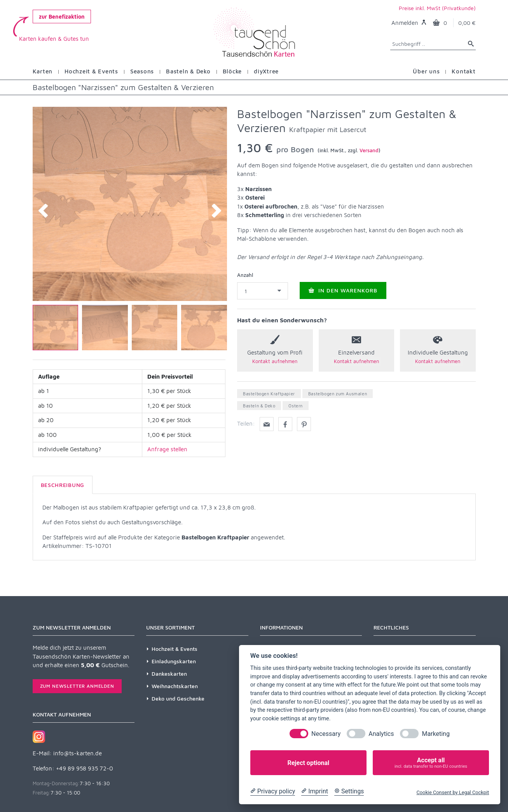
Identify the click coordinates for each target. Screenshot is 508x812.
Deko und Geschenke (178, 698)
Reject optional (308, 763)
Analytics (381, 734)
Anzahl (245, 275)
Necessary (326, 734)
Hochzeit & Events (175, 649)
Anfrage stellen (167, 449)
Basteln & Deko (259, 406)
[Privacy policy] (273, 791)
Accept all (431, 763)
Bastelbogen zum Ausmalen (338, 394)
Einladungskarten (174, 661)
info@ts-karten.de (78, 753)
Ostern (296, 406)
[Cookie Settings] (349, 791)
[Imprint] (315, 791)
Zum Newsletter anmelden (77, 686)
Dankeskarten (169, 674)
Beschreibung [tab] (63, 485)
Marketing (436, 734)
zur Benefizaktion (62, 17)
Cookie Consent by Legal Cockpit (453, 792)
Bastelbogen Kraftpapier (269, 394)
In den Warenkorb (343, 290)
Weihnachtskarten (175, 686)
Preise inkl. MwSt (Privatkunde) (437, 8)
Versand (369, 150)
